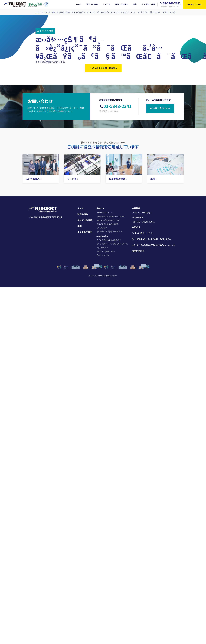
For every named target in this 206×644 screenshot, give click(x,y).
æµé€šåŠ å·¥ (103, 248)
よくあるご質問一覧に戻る (103, 68)
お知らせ (136, 228)
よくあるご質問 (50, 12)
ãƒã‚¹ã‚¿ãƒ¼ (102, 228)
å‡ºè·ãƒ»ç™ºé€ (104, 256)
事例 (80, 227)
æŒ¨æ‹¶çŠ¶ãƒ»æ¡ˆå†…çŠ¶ (108, 221)
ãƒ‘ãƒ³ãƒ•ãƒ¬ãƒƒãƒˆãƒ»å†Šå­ (108, 225)
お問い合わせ (138, 251)
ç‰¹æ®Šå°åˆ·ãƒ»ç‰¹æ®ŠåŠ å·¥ (110, 232)
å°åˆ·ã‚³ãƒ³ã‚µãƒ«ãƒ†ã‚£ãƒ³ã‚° (109, 241)
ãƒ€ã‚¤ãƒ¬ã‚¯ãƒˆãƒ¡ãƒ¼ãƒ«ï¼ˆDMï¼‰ (111, 217)
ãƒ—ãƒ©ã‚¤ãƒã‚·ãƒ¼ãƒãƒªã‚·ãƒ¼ (151, 240)
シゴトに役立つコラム (142, 234)
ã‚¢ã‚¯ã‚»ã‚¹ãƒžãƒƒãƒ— (142, 213)
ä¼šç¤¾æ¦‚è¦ (139, 218)
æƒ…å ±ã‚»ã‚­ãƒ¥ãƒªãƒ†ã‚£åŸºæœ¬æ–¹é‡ (154, 246)
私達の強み (83, 215)
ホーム (38, 12)
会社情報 (136, 209)
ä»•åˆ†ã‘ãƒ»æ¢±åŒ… (106, 252)
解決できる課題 (85, 221)
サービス (100, 209)
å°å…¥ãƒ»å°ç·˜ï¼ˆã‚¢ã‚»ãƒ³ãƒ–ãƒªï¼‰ (112, 244)
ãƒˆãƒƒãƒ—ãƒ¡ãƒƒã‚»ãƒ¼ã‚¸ (144, 222)
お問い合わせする (160, 109)
